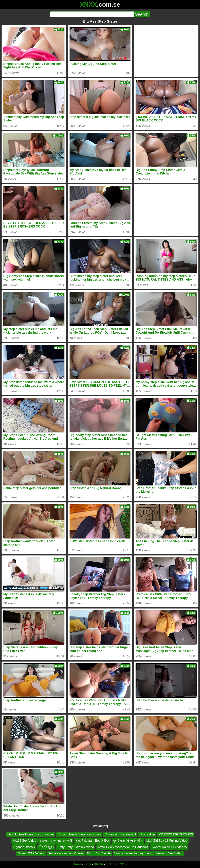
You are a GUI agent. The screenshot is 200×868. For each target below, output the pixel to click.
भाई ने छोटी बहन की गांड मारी (176, 834)
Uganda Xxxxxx (24, 847)
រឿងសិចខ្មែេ (46, 847)
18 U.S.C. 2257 (117, 864)
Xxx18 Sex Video (24, 841)
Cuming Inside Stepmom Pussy (79, 834)
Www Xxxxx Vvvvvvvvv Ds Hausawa (123, 847)
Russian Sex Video (169, 853)
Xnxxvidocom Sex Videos (66, 853)
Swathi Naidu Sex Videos (169, 847)
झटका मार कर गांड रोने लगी (56, 841)
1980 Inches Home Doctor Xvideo (31, 834)
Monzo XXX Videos (31, 853)
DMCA (98, 864)
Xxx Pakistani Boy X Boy (92, 841)
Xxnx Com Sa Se (99, 853)
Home (77, 864)
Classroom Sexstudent (120, 834)
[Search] (92, 14)
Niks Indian (147, 834)
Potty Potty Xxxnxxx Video (76, 847)
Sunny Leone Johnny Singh (133, 853)
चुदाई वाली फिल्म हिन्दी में (128, 841)
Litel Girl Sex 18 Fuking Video (167, 841)
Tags (88, 864)
